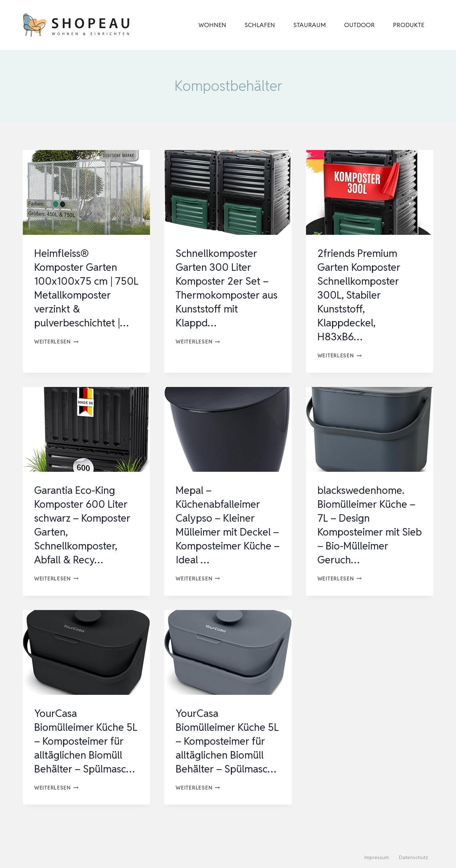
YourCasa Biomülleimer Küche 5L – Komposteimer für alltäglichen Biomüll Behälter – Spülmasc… (81, 748)
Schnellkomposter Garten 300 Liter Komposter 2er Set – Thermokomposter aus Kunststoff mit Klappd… (224, 288)
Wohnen (212, 25)
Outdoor (359, 25)
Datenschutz (414, 858)
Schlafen (260, 25)
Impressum (377, 858)
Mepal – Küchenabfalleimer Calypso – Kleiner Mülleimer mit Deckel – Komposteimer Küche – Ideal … (225, 525)
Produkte (409, 25)
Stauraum (310, 25)
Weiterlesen (56, 355)
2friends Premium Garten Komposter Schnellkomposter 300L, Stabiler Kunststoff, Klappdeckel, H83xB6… (361, 295)
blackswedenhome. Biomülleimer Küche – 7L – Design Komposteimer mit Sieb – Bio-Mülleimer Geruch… (368, 525)
